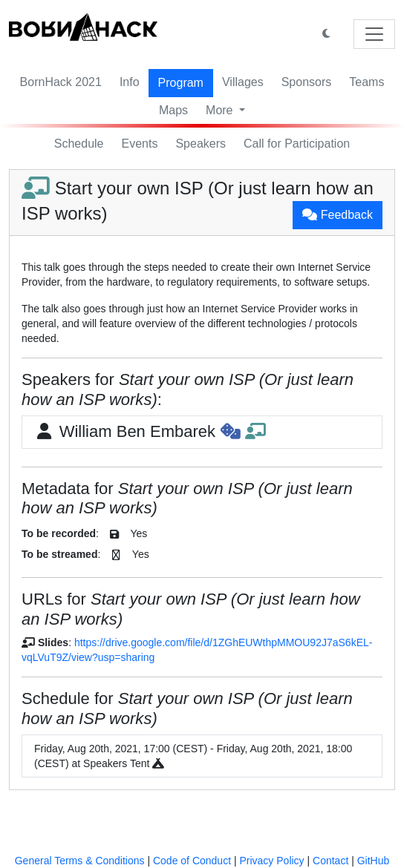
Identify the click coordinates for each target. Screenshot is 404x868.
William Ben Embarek (150, 431)
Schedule (79, 144)
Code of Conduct (192, 861)
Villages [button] (243, 82)
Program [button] (181, 83)
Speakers (201, 144)
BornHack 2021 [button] (61, 82)
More (221, 110)
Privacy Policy (271, 861)
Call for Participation (297, 144)
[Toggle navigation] (374, 34)
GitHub (374, 861)
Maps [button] (173, 110)
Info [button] (130, 82)
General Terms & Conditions (80, 861)
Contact (330, 861)
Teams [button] (366, 82)
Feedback (338, 215)
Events (140, 144)
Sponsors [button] (307, 82)
